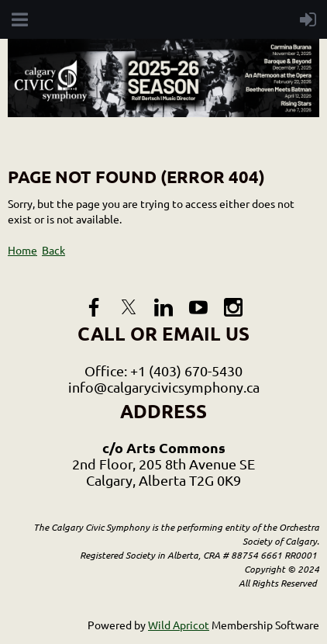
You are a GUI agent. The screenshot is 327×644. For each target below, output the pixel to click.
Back (53, 250)
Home (22, 250)
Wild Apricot (179, 625)
